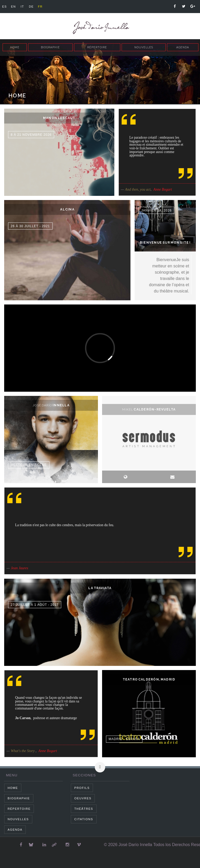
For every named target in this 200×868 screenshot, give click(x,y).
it (22, 7)
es (4, 7)
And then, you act (138, 189)
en (13, 7)
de (31, 7)
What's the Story (23, 751)
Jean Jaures (19, 568)
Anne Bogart (163, 189)
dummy (59, 152)
